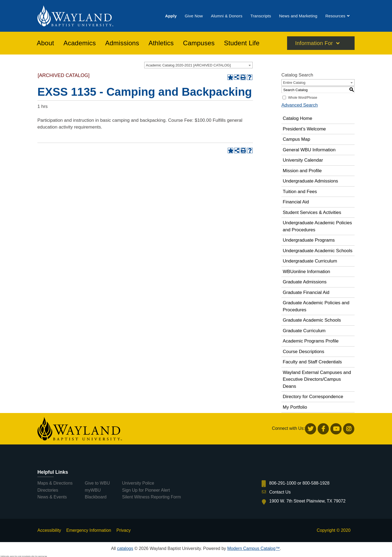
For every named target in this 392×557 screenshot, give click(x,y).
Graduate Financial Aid (306, 292)
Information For (314, 43)
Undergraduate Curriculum (310, 261)
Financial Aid (296, 202)
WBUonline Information (306, 272)
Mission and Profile (302, 171)
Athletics (161, 43)
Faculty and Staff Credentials (312, 362)
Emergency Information (89, 530)
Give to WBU (97, 483)
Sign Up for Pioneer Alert (146, 490)
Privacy (123, 530)
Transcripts (261, 16)
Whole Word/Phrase (303, 98)
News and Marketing (298, 16)
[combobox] (198, 65)
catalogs (125, 548)
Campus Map (296, 139)
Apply (171, 16)
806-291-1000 (283, 483)
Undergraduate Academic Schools (318, 251)
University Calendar (303, 160)
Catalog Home (298, 118)
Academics (80, 43)
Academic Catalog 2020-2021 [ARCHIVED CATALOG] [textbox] (188, 65)
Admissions (122, 43)
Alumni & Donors (227, 16)
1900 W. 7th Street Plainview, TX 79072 (307, 501)
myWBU (93, 490)
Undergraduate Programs (309, 240)
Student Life (242, 43)
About (46, 43)
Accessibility (49, 530)
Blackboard (96, 497)
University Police (138, 483)
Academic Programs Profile (311, 341)
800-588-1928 (316, 483)
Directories (48, 490)
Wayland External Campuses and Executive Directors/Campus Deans (317, 379)
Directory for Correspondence (313, 397)
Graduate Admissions (305, 282)
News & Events (52, 497)
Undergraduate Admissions (310, 181)
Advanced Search (300, 105)
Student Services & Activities (312, 212)
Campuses (199, 43)
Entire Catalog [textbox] (294, 83)
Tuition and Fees (300, 192)
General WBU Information (309, 150)
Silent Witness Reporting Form (151, 497)
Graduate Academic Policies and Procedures (316, 306)
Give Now (194, 16)
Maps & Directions (55, 483)
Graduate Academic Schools (312, 320)
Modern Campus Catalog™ (253, 548)
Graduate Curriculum (304, 331)
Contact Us (280, 492)
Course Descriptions (303, 352)
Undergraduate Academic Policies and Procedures (317, 226)
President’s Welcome (304, 129)
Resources (335, 16)
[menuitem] (171, 16)
